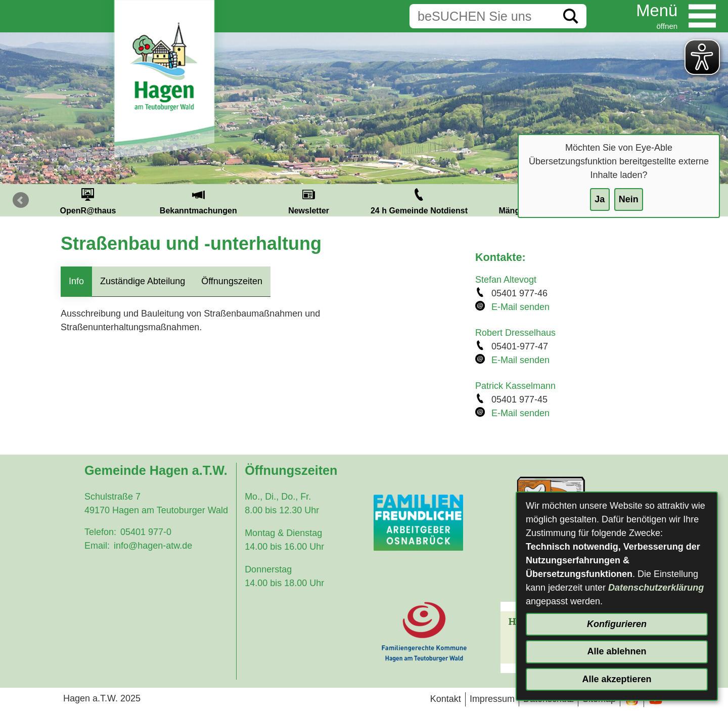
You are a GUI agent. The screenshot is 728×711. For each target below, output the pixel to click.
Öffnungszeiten (232, 281)
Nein (629, 199)
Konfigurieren (617, 624)
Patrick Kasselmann (515, 386)
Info (76, 281)
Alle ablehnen (617, 651)
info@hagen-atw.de (153, 546)
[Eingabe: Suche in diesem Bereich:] (482, 16)
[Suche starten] (571, 16)
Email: (97, 546)
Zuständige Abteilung (143, 281)
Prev (21, 200)
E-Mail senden (520, 307)
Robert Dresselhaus (515, 333)
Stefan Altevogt (506, 280)
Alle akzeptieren (617, 679)
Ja (600, 199)
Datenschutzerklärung (656, 588)
